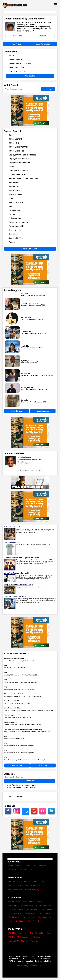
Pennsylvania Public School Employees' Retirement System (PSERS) (23, 729)
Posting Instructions (17, 71)
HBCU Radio (14, 187)
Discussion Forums (28, 905)
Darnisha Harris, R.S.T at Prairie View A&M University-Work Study (34, 24)
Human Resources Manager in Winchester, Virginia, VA (19, 746)
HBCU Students (16, 909)
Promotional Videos (17, 226)
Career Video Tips (16, 151)
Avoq (5, 666)
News (11, 206)
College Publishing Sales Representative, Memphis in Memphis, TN (22, 725)
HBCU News (46, 909)
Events (11, 167)
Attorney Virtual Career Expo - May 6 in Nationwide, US (19, 661)
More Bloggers (43, 411)
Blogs (11, 135)
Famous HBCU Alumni (18, 171)
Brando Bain (25, 400)
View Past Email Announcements (21, 785)
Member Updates (15, 890)
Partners (23, 870)
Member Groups (38, 886)
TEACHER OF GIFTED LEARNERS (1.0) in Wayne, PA (18, 703)
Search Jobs (17, 766)
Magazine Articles (16, 202)
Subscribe (18, 36)
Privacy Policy (22, 966)
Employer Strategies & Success (22, 155)
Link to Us (12, 870)
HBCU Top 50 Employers (18, 937)
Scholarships (28, 901)
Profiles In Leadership (18, 222)
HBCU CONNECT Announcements (23, 179)
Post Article (16, 44)
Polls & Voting (15, 218)
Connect (42, 36)
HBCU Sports (14, 191)
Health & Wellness (16, 194)
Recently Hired (15, 230)
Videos (12, 242)
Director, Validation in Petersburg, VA (14, 739)
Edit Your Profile (15, 882)
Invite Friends (22, 886)
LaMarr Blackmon (27, 332)
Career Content (15, 139)
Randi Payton (26, 374)
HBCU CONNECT (27, 317)
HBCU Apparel (28, 917)
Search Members (32, 882)
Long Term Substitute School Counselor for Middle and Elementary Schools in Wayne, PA (28, 710)
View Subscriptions (17, 67)
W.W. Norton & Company (11, 722)
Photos (12, 55)
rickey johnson (26, 360)
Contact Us (43, 866)
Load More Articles (44, 44)
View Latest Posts (16, 59)
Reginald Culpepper (28, 387)
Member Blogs (32, 909)
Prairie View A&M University (29, 29)
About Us (19, 866)
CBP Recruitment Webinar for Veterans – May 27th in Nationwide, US (23, 696)
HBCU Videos (44, 913)
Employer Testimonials (19, 159)
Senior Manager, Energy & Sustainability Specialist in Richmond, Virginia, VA (25, 760)
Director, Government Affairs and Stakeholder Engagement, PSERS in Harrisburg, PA (27, 732)
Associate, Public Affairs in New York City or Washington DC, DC (22, 675)
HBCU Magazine (44, 917)
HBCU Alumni (45, 905)
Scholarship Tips (16, 238)
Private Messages (33, 890)
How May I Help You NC (29, 303)
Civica (6, 736)
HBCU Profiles (14, 901)
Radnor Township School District (13, 701)
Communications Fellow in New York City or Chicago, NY (19, 689)
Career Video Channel (18, 147)
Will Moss (24, 294)
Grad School (33, 921)
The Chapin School (9, 715)
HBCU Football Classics (39, 933)
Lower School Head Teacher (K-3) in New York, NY (18, 717)
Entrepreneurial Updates (19, 163)
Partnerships (14, 210)
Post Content (30, 76)
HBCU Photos (30, 913)
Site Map (33, 870)
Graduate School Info (18, 175)
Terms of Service (37, 966)
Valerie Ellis (25, 346)
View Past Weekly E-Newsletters (21, 787)
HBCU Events (13, 917)
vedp (5, 743)
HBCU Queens (15, 183)
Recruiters (13, 234)
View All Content (30, 249)
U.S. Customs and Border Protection (14, 659)
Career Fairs (14, 143)
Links (11, 198)
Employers (31, 866)
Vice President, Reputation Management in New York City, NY (21, 682)
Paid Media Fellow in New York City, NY (15, 668)
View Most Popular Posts (20, 63)
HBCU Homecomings (17, 933)
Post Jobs (43, 766)
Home (10, 866)
